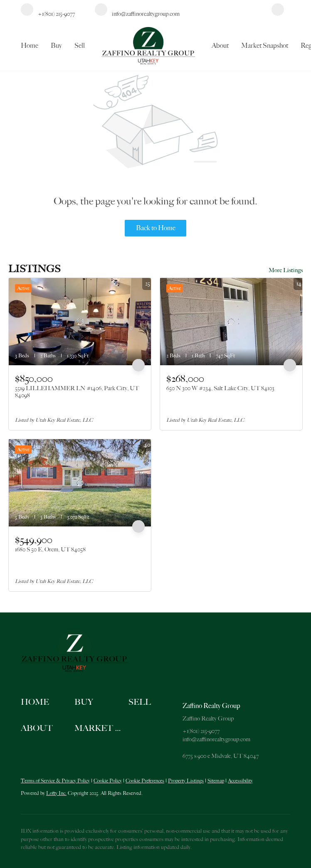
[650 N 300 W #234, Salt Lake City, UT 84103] (231, 322)
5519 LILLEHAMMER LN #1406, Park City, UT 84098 (77, 392)
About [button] (220, 46)
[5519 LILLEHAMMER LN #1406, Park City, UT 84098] (80, 322)
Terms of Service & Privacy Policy (55, 781)
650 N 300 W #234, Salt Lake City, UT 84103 (220, 388)
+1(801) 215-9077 (201, 731)
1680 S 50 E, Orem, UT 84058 (50, 549)
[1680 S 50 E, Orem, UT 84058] (80, 483)
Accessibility (240, 781)
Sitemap (216, 781)
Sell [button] (80, 46)
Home (30, 46)
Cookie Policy (108, 781)
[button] (48, 702)
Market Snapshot (265, 46)
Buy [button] (56, 46)
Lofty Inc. (56, 793)
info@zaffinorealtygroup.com (216, 739)
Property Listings (186, 781)
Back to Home (156, 228)
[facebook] (278, 14)
